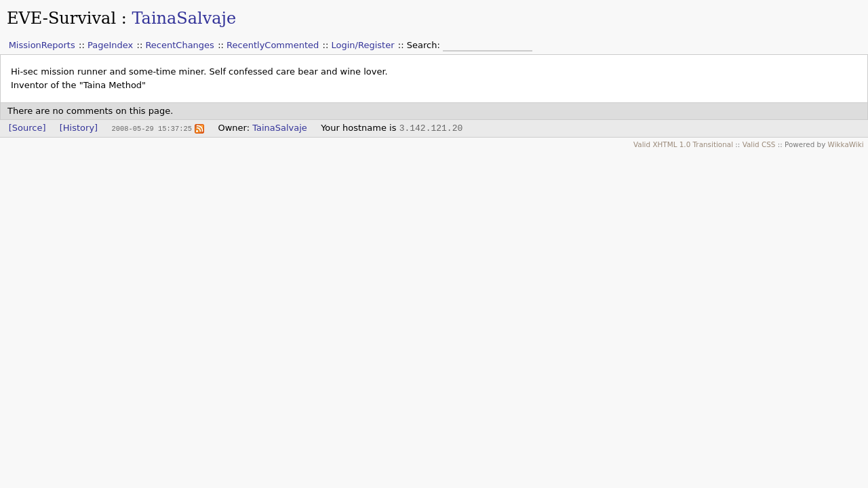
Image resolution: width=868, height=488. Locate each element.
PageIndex (110, 45)
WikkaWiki (846, 144)
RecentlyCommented (273, 45)
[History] (79, 128)
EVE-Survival (61, 18)
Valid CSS (759, 144)
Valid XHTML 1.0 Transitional (683, 144)
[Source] (27, 128)
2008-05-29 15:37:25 (151, 128)
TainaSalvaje (184, 18)
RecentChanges (179, 45)
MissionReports (42, 45)
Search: (425, 45)
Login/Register (363, 45)
